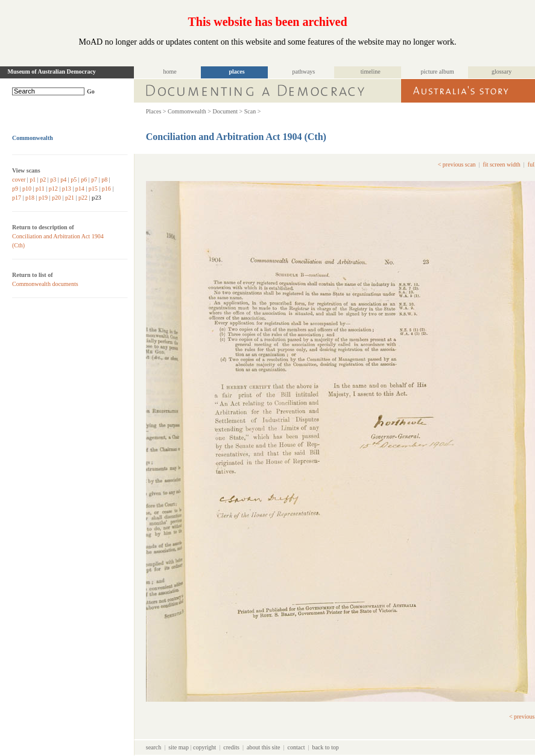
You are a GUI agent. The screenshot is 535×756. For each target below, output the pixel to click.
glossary (502, 71)
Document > (227, 111)
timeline (371, 71)
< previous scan (457, 164)
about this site (264, 747)
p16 (106, 189)
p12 (53, 189)
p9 (15, 189)
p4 (63, 179)
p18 (30, 198)
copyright (204, 747)
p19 (43, 198)
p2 (43, 179)
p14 (80, 189)
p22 (83, 198)
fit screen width (502, 164)
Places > (156, 111)
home (170, 71)
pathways (303, 71)
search (154, 747)
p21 (70, 198)
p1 (33, 179)
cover (19, 179)
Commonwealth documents (45, 284)
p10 (27, 189)
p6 (84, 179)
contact (296, 747)
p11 (40, 189)
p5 (74, 179)
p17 (17, 198)
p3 (53, 179)
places (236, 71)
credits (231, 747)
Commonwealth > (189, 111)
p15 (93, 189)
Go (91, 91)
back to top (325, 747)
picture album (437, 71)
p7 (94, 179)
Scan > (253, 111)
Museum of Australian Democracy (52, 71)
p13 (67, 189)
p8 (104, 179)
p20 (56, 198)
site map (179, 747)
